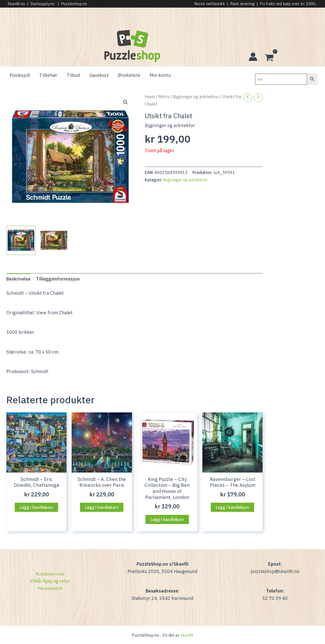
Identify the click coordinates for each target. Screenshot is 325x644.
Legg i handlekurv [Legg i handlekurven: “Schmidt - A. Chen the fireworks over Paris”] (102, 507)
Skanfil (187, 635)
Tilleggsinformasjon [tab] (58, 279)
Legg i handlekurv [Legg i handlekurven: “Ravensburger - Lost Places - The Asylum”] (232, 507)
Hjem (150, 97)
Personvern (50, 588)
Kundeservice (50, 574)
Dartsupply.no (43, 4)
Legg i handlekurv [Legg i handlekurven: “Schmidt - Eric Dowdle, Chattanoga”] (36, 507)
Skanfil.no (16, 4)
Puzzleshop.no (74, 4)
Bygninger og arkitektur (196, 97)
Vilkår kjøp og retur (50, 581)
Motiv (164, 97)
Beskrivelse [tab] (18, 279)
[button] (125, 102)
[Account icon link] (253, 57)
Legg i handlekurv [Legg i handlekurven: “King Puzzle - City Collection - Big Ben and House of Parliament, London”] (167, 519)
